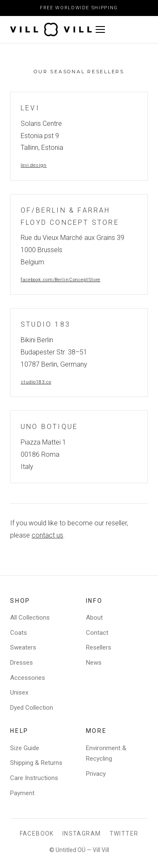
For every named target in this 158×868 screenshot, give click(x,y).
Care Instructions (34, 778)
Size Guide (25, 748)
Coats (19, 633)
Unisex (19, 692)
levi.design (34, 165)
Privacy (96, 774)
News (94, 663)
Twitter (124, 833)
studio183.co (36, 382)
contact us (47, 535)
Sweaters (23, 647)
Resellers (99, 647)
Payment (22, 793)
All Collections (30, 618)
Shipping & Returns (36, 763)
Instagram (82, 833)
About (94, 618)
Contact (97, 633)
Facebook (37, 833)
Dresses (21, 663)
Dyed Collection (32, 708)
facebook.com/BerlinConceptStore (60, 280)
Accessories (28, 678)
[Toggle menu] (120, 29)
